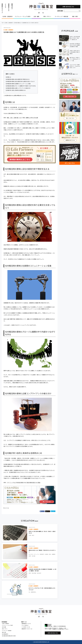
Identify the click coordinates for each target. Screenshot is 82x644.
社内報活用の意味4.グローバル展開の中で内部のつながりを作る (21, 86)
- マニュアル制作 (25, 625)
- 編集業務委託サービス (26, 624)
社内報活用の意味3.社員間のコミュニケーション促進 (18, 84)
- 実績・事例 (4, 632)
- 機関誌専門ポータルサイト (27, 629)
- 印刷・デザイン (5, 629)
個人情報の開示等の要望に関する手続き (9, 636)
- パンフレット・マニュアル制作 (7, 625)
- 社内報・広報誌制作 (5, 624)
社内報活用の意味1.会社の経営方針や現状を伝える (18, 79)
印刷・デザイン (47, 16)
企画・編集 (36, 16)
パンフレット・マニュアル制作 (23, 16)
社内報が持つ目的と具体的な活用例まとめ (16, 90)
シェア (42, 511)
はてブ (53, 511)
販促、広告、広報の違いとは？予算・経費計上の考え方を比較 (22, 118)
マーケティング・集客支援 (61, 16)
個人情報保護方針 (5, 634)
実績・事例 (75, 16)
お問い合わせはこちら (68, 7)
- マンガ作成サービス (26, 627)
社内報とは (8, 77)
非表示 (12, 74)
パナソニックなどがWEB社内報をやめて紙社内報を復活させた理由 (24, 483)
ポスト (48, 511)
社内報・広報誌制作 (8, 16)
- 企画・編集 (4, 627)
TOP (3, 23)
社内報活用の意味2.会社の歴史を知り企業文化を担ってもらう (20, 81)
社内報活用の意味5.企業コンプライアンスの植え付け (18, 88)
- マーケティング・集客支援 (6, 631)
